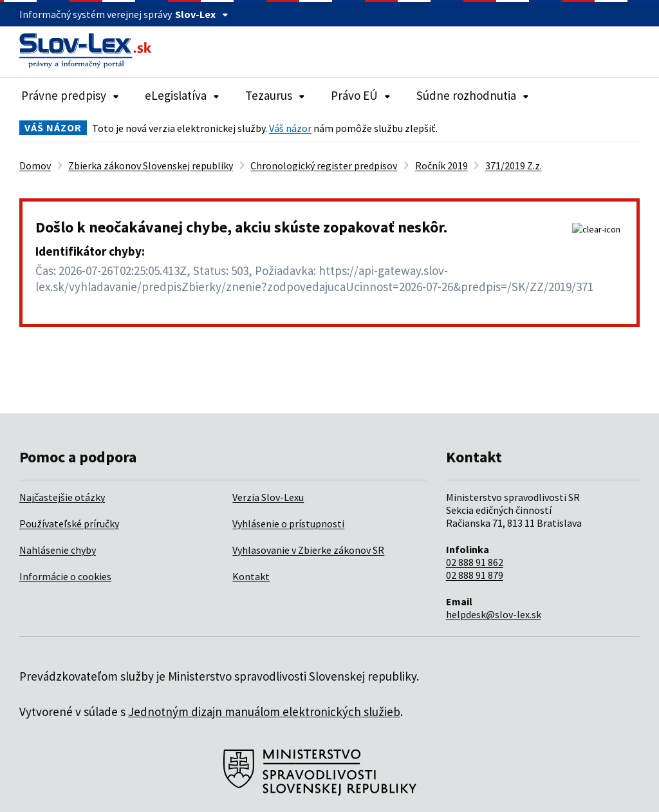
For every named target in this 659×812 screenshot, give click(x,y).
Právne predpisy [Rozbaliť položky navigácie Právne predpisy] (70, 95)
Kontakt (251, 576)
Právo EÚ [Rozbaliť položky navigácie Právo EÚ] (361, 95)
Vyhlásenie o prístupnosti (288, 524)
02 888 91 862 (475, 562)
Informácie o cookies (65, 576)
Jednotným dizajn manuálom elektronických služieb (264, 712)
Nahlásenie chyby (58, 550)
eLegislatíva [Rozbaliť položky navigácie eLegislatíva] (182, 95)
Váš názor (290, 128)
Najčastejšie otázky (62, 497)
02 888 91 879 (475, 575)
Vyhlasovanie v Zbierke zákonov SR (308, 550)
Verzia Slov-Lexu (268, 497)
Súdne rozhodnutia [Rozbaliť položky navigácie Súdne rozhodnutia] (473, 95)
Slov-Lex (202, 14)
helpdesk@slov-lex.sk (494, 614)
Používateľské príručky (69, 524)
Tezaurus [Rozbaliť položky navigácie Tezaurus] (275, 95)
